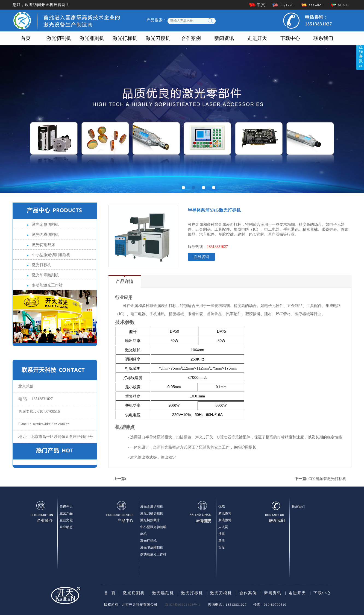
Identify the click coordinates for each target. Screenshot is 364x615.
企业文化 (66, 520)
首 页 (110, 593)
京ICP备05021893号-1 (183, 605)
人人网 (223, 527)
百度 (222, 547)
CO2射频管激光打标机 (327, 479)
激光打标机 (125, 38)
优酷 (222, 506)
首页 (26, 38)
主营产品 (66, 513)
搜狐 (222, 534)
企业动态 (66, 527)
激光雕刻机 (92, 38)
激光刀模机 (158, 38)
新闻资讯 (224, 38)
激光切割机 (59, 38)
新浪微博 (225, 520)
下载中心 (290, 38)
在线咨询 (201, 257)
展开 (360, 54)
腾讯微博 (225, 513)
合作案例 (191, 38)
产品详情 (125, 281)
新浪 (222, 541)
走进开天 (257, 38)
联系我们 (323, 38)
